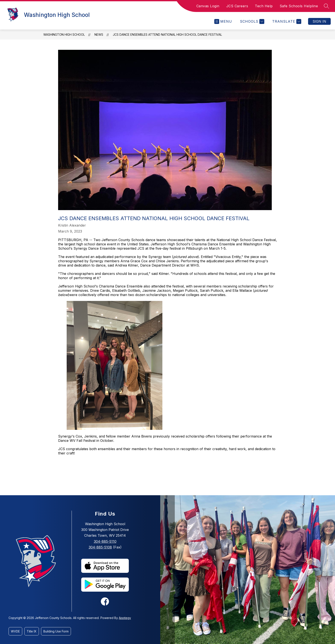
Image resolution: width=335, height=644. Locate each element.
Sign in (319, 21)
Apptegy (125, 618)
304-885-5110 (105, 541)
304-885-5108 (100, 547)
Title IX (32, 631)
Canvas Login (208, 6)
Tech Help (264, 6)
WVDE (15, 631)
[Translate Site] (286, 21)
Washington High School (64, 35)
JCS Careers (237, 6)
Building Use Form (56, 631)
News (99, 35)
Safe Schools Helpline (299, 6)
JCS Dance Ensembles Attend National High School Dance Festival (167, 35)
